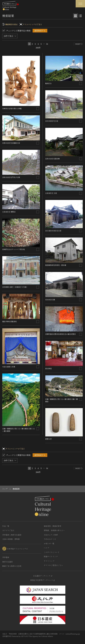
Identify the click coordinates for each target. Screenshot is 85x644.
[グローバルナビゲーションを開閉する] (80, 4)
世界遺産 (6, 557)
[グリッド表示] (76, 16)
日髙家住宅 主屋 (51, 193)
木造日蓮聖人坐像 (9, 367)
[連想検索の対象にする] (38, 109)
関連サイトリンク (51, 556)
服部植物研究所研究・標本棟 (56, 265)
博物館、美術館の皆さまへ (54, 530)
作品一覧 (6, 526)
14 (47, 44)
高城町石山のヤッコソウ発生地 (13, 249)
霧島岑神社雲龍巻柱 (9, 321)
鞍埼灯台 (49, 83)
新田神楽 (49, 368)
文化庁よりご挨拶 (51, 535)
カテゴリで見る (8, 530)
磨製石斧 (49, 439)
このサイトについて (52, 552)
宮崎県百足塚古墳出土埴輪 (12, 108)
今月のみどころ (50, 539)
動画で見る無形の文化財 (12, 566)
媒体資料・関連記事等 (53, 526)
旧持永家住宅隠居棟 (53, 159)
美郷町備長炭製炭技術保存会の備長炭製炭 (61, 334)
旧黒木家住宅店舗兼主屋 (11, 143)
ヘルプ (46, 548)
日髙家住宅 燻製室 (9, 212)
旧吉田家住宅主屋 (52, 121)
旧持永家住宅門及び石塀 (11, 177)
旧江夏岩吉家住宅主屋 (53, 231)
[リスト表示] (80, 16)
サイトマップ (49, 561)
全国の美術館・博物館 (11, 539)
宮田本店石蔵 (50, 300)
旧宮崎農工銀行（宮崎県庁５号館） (15, 287)
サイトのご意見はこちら (53, 565)
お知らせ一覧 (49, 543)
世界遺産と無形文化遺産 (12, 535)
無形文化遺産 (7, 562)
